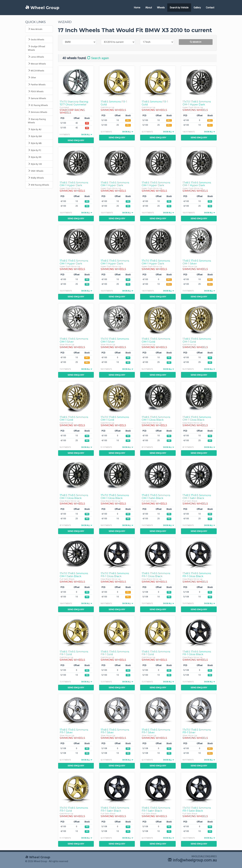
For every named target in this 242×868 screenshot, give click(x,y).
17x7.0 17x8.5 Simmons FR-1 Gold (74, 809)
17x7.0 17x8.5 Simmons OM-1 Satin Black (74, 575)
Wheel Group (42, 8)
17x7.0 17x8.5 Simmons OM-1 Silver (115, 340)
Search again (98, 58)
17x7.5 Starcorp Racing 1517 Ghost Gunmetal (74, 103)
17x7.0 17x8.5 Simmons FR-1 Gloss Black (115, 575)
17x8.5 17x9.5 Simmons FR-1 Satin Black (115, 809)
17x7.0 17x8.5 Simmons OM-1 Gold (115, 418)
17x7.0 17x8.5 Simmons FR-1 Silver (197, 731)
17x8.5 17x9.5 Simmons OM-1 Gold (156, 340)
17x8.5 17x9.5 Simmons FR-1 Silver (74, 731)
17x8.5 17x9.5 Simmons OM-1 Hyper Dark (74, 184)
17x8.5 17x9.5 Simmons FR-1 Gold (74, 653)
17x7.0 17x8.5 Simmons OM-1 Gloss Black (115, 497)
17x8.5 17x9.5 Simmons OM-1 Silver (197, 262)
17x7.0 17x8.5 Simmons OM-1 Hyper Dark (197, 103)
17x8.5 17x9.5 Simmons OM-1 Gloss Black (156, 418)
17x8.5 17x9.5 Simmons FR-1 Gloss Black (156, 575)
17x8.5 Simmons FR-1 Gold (114, 103)
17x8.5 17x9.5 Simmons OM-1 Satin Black (156, 497)
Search (196, 42)
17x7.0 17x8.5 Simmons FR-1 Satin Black (197, 809)
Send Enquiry (76, 140)
